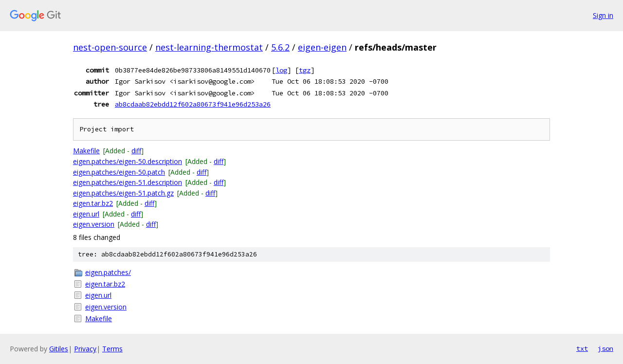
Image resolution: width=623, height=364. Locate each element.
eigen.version (94, 224)
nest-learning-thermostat (209, 47)
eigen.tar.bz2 (93, 203)
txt (582, 348)
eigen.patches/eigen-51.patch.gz (123, 193)
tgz (305, 70)
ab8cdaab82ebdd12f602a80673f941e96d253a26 (193, 104)
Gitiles (59, 349)
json (605, 348)
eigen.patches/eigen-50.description (128, 161)
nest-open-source (110, 47)
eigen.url (86, 214)
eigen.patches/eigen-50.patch (119, 172)
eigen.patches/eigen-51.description (128, 182)
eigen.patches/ (108, 272)
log (281, 70)
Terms (112, 349)
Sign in (603, 15)
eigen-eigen (322, 47)
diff (136, 151)
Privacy (85, 349)
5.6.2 (280, 47)
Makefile (86, 151)
